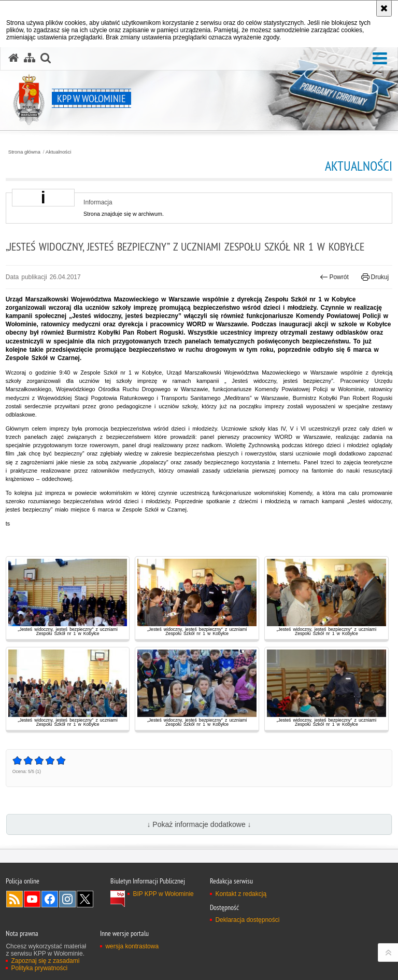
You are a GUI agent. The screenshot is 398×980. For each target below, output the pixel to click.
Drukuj (375, 277)
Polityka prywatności (39, 968)
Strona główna (24, 152)
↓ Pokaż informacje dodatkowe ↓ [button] (199, 824)
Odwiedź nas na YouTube (32, 899)
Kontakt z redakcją (241, 894)
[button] (380, 59)
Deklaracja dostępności (247, 920)
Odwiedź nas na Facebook (50, 899)
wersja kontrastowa (132, 946)
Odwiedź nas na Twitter (85, 899)
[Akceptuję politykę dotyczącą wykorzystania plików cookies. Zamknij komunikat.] (384, 8)
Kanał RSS (15, 899)
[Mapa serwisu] (30, 58)
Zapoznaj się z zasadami (45, 961)
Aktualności (59, 152)
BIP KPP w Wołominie (163, 894)
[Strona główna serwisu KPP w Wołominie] (13, 58)
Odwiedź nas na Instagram (67, 899)
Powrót (334, 277)
